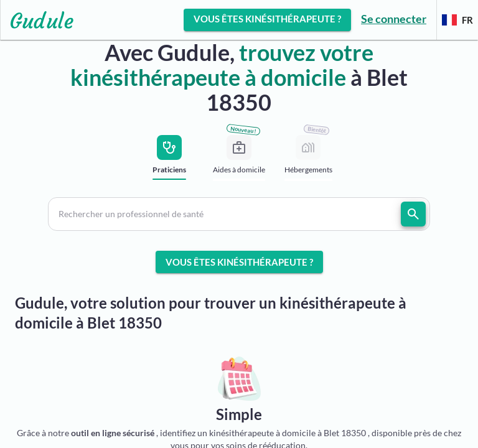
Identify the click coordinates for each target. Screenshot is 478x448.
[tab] (170, 161)
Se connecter (394, 19)
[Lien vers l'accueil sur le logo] (37, 20)
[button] (239, 214)
